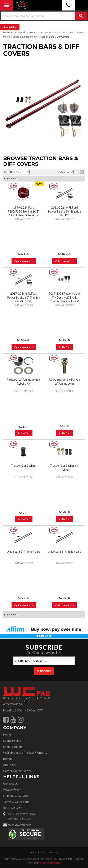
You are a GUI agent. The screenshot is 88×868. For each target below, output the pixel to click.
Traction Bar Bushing (24, 466)
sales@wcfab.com (19, 825)
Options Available (24, 261)
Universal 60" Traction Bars (24, 552)
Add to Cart (65, 347)
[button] (44, 16)
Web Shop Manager (50, 863)
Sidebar (13, 27)
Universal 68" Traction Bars (64, 552)
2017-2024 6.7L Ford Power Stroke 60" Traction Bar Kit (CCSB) (24, 297)
